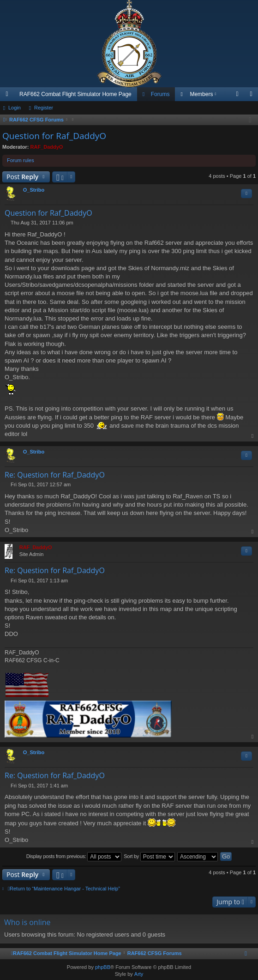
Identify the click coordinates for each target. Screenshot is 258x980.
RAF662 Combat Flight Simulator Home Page (75, 94)
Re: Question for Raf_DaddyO (55, 475)
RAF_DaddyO (47, 147)
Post (22, 177)
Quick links (9, 96)
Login (15, 108)
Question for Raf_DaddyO (54, 136)
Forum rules (21, 160)
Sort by (149, 857)
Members (201, 94)
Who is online (27, 922)
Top (253, 436)
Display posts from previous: (74, 857)
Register (44, 108)
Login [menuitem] (239, 96)
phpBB (103, 967)
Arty (139, 974)
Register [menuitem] (253, 96)
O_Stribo (34, 190)
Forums (160, 94)
